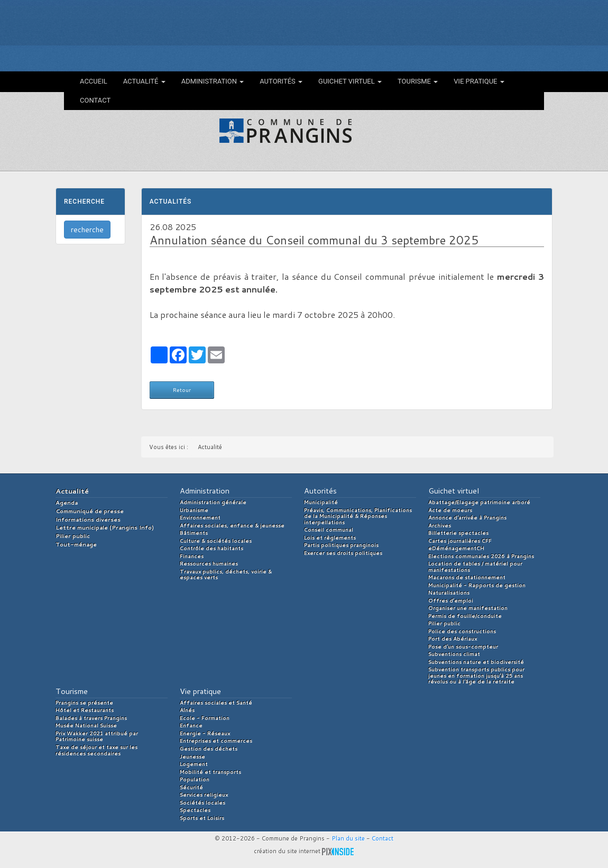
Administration (213, 81)
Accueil (94, 81)
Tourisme (418, 81)
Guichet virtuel (350, 81)
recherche (87, 230)
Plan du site (348, 838)
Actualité (144, 81)
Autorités (281, 81)
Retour (182, 390)
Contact (95, 100)
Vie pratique (479, 81)
